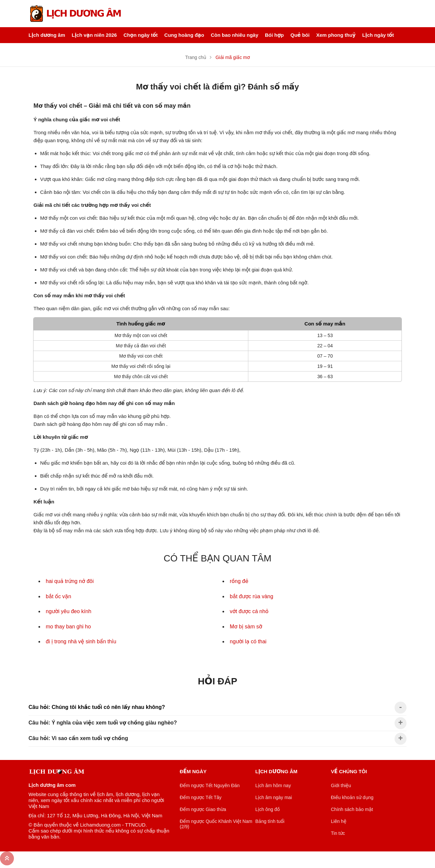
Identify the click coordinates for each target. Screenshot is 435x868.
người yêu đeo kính (68, 611)
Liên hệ (339, 821)
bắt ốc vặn (59, 596)
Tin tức (338, 833)
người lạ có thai (248, 641)
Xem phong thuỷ (336, 35)
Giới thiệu (341, 785)
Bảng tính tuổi (270, 821)
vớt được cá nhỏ (249, 611)
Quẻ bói (300, 35)
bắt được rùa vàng (251, 596)
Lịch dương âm (47, 35)
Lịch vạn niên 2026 (94, 35)
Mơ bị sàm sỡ (246, 627)
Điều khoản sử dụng (352, 797)
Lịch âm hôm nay (273, 785)
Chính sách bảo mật (352, 809)
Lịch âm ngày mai (274, 797)
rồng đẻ (239, 581)
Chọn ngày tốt (140, 35)
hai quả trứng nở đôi (70, 581)
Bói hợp (274, 35)
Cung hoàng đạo (184, 35)
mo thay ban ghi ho (68, 627)
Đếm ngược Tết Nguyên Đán (210, 785)
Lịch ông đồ (268, 809)
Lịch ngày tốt (378, 35)
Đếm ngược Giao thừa (203, 809)
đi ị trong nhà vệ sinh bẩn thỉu (81, 641)
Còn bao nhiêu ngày (235, 35)
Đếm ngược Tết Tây (201, 797)
